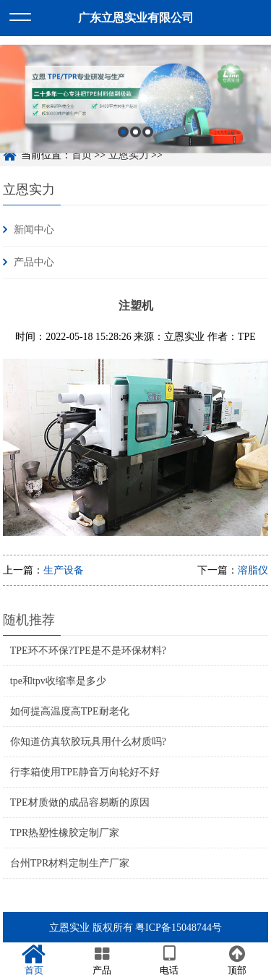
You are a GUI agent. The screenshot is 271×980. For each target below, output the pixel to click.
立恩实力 (29, 189)
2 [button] (135, 136)
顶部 (237, 960)
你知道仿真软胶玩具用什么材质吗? (88, 742)
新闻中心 (34, 230)
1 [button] (123, 136)
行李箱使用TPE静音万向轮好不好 (85, 772)
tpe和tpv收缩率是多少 (58, 681)
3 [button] (148, 136)
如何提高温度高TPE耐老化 (70, 711)
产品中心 (34, 262)
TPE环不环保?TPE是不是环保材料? (88, 651)
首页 (34, 960)
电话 (170, 960)
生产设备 (64, 570)
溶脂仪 (253, 570)
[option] (135, 104)
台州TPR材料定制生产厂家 (70, 863)
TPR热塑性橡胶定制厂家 (65, 833)
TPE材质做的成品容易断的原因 (80, 802)
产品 (102, 960)
